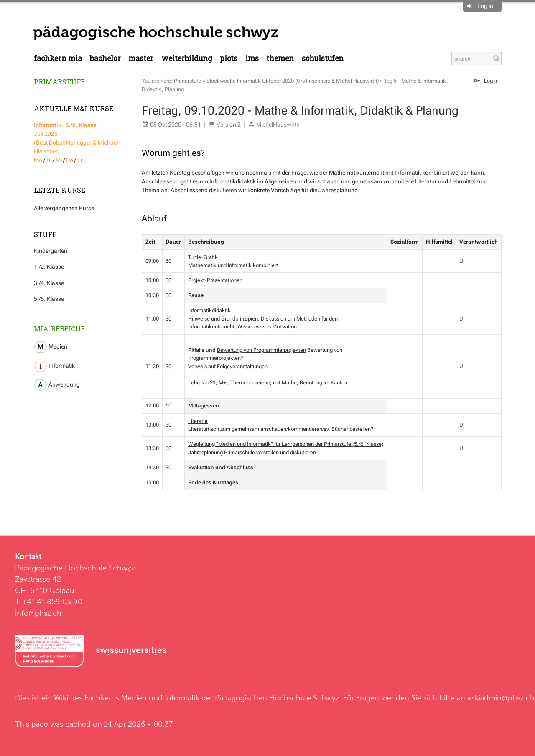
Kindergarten (51, 251)
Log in (485, 6)
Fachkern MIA (58, 58)
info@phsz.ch (38, 613)
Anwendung (57, 385)
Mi (59, 160)
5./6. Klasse (49, 299)
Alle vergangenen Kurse (64, 208)
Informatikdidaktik (209, 310)
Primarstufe (59, 82)
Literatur (198, 421)
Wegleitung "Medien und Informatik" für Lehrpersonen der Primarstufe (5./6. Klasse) (286, 444)
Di (49, 160)
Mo (38, 160)
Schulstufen (323, 58)
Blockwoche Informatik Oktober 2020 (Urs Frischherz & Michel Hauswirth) (293, 81)
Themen (280, 58)
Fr (80, 160)
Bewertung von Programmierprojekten (261, 350)
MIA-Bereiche (59, 329)
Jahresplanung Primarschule (222, 452)
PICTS (229, 58)
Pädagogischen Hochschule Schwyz (277, 698)
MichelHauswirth (278, 125)
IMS (252, 58)
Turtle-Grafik (203, 257)
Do (70, 160)
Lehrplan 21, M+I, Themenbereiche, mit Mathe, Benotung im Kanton (268, 383)
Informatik (54, 366)
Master (141, 58)
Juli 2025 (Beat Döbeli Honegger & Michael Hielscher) (76, 138)
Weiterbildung (187, 58)
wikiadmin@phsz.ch (501, 698)
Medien (51, 347)
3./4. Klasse (49, 283)
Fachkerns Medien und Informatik (142, 698)
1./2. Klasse (49, 267)
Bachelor (105, 58)
